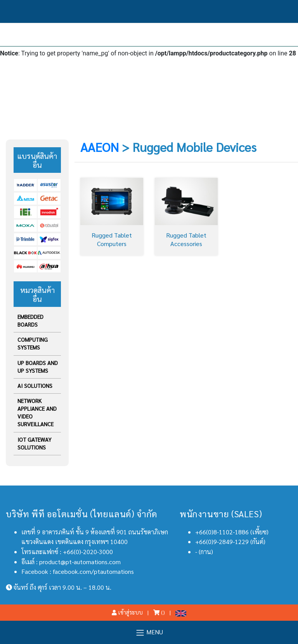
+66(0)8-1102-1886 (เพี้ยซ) (232, 532)
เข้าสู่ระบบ (127, 612)
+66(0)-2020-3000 (88, 552)
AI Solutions (35, 386)
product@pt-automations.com (80, 562)
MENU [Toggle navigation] (149, 633)
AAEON (100, 147)
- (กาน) (204, 552)
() (159, 612)
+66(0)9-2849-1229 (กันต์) (230, 542)
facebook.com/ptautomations (93, 571)
